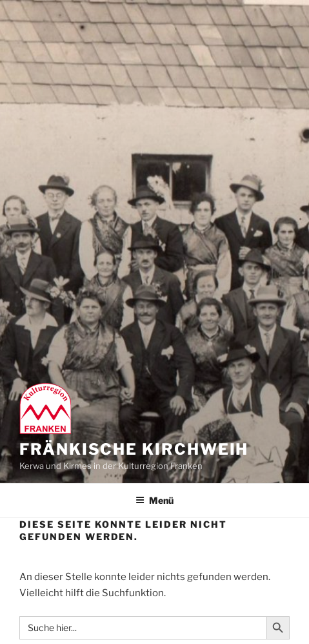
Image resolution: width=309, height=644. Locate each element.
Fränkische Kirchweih (134, 449)
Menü (154, 500)
